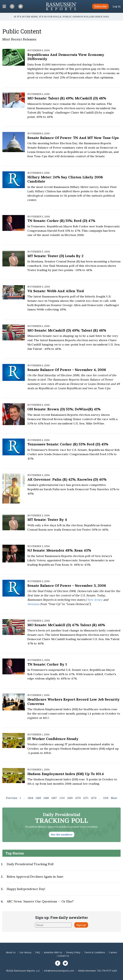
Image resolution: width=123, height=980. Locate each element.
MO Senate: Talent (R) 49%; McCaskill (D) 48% (67, 98)
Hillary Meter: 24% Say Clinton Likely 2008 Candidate (65, 179)
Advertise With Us (53, 952)
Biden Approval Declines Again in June (35, 877)
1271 (86, 798)
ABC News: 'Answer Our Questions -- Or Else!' (40, 901)
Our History (25, 952)
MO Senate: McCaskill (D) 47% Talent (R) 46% (66, 625)
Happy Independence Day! (26, 889)
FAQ (38, 952)
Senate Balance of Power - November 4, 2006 (67, 370)
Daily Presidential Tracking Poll (30, 864)
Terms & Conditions (95, 952)
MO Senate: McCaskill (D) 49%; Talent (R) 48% (67, 330)
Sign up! (81, 925)
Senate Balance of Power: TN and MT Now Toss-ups (73, 138)
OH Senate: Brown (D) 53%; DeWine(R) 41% (64, 409)
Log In (117, 6)
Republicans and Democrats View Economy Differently (66, 57)
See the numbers (62, 834)
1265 (38, 798)
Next (114, 798)
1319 (106, 798)
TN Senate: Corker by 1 (47, 664)
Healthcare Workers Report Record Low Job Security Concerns (74, 701)
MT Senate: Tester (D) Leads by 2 (55, 256)
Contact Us (63, 956)
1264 (30, 798)
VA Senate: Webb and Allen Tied (56, 291)
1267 (54, 798)
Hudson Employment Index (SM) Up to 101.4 (66, 774)
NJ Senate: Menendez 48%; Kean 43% (59, 550)
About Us (11, 952)
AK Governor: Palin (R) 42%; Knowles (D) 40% (67, 479)
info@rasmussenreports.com (59, 971)
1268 (62, 798)
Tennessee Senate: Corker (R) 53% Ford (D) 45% (68, 444)
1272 (94, 798)
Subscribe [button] (100, 6)
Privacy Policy (73, 952)
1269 (70, 798)
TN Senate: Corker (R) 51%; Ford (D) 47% (61, 221)
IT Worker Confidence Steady (53, 739)
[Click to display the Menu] (4, 6)
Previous (12, 798)
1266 (46, 798)
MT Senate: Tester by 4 (47, 520)
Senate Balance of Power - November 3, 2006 (67, 586)
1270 (78, 798)
